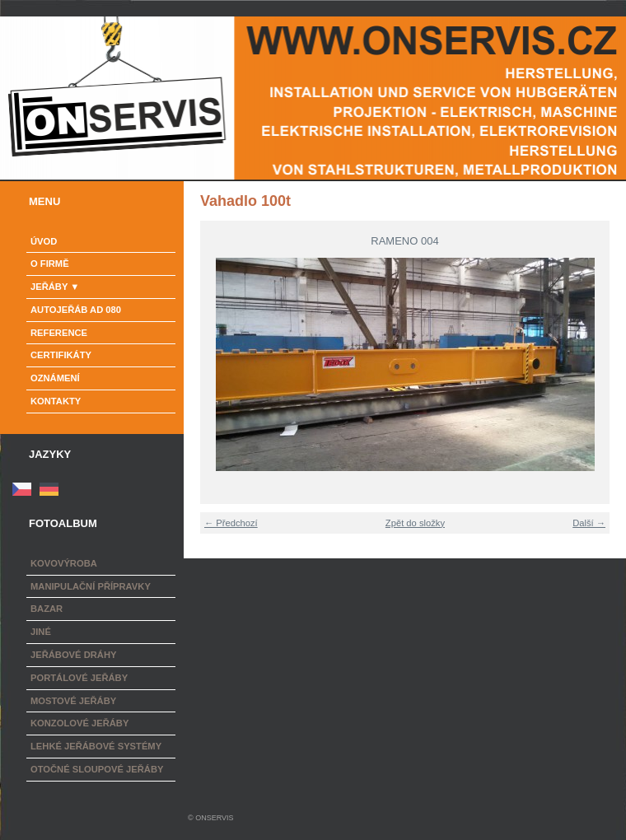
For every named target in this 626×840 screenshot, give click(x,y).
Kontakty (56, 401)
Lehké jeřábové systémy (96, 746)
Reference (59, 333)
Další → (589, 523)
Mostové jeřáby (73, 701)
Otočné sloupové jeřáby (97, 769)
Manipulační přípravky (91, 586)
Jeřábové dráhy (73, 655)
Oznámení (55, 378)
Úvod (44, 241)
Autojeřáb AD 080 (76, 310)
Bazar (47, 609)
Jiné (41, 632)
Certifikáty (61, 355)
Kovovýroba (64, 563)
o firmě (50, 264)
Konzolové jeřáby (79, 723)
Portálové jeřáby (79, 678)
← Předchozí (231, 523)
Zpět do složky (415, 523)
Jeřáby (49, 287)
